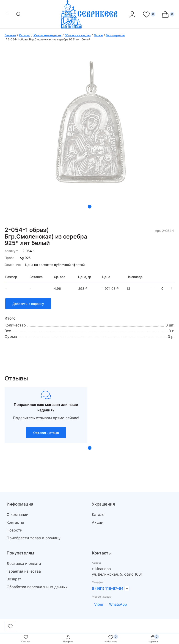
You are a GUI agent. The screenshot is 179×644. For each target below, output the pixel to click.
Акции (98, 522)
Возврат (14, 579)
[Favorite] (149, 14)
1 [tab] (90, 207)
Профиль (68, 639)
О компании (18, 515)
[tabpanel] (89, 129)
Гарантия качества (24, 571)
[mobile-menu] (7, 14)
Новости (15, 530)
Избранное (111, 639)
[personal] (132, 14)
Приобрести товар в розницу (34, 538)
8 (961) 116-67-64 (108, 588)
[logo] (89, 27)
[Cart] (168, 14)
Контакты (15, 522)
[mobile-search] (18, 14)
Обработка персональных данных (37, 587)
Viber (99, 604)
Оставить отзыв (46, 433)
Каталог (99, 515)
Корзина (153, 639)
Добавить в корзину (28, 304)
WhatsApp (118, 604)
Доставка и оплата (24, 563)
